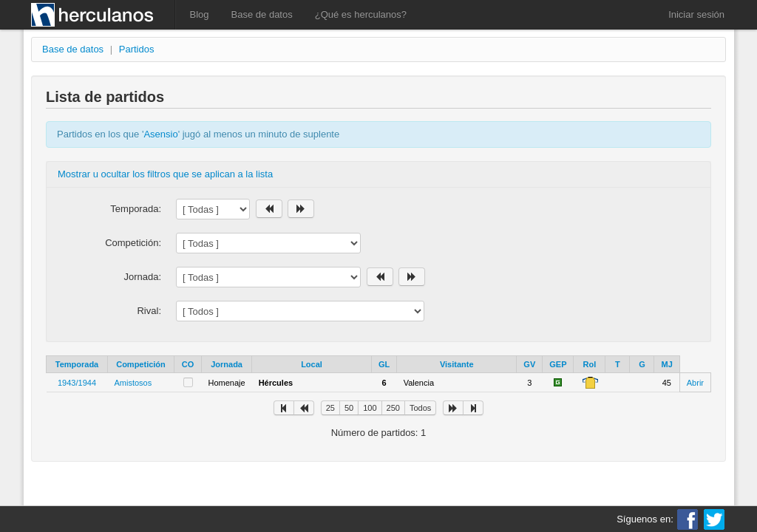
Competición (141, 364)
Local (312, 364)
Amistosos (133, 383)
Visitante (457, 364)
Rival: (149, 311)
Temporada (77, 364)
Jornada (227, 364)
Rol (590, 364)
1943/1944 (77, 383)
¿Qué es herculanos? (361, 14)
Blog (200, 14)
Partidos (137, 49)
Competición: (133, 243)
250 (393, 408)
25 (330, 408)
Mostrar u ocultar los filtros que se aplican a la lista (165, 174)
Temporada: (136, 209)
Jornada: (142, 277)
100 (370, 408)
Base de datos (262, 14)
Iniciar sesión (696, 14)
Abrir (695, 383)
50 (349, 408)
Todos (420, 408)
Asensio (160, 134)
